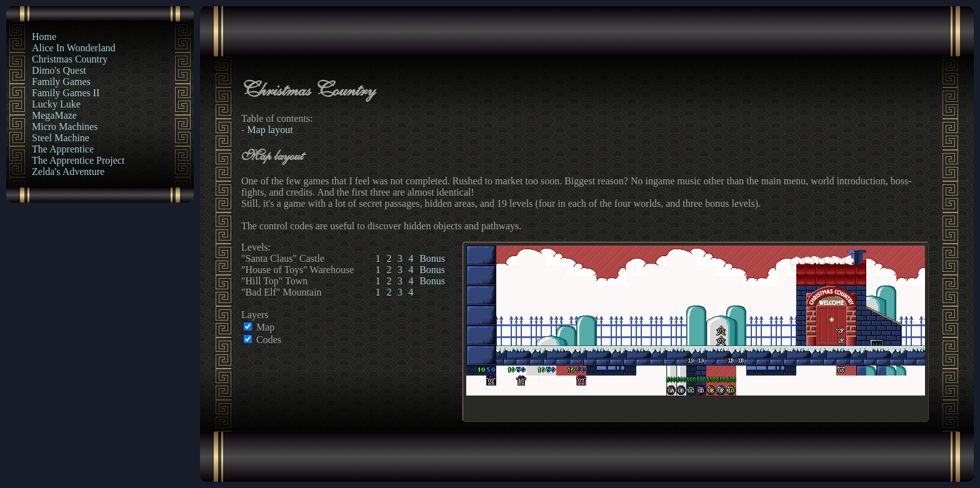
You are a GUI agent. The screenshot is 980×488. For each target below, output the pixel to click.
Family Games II (66, 93)
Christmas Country (70, 59)
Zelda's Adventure (68, 172)
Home (44, 37)
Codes (269, 340)
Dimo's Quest (59, 70)
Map (265, 327)
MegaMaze (54, 115)
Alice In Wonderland (73, 48)
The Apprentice (63, 149)
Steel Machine (61, 138)
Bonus (432, 258)
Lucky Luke (56, 104)
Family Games (61, 82)
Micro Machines (65, 127)
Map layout (270, 130)
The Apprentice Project (78, 160)
